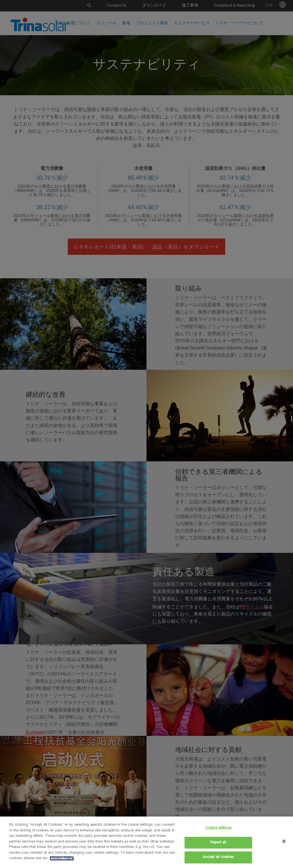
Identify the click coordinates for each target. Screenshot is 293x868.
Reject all (218, 843)
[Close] (284, 841)
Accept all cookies (218, 857)
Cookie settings (218, 828)
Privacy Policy (62, 858)
